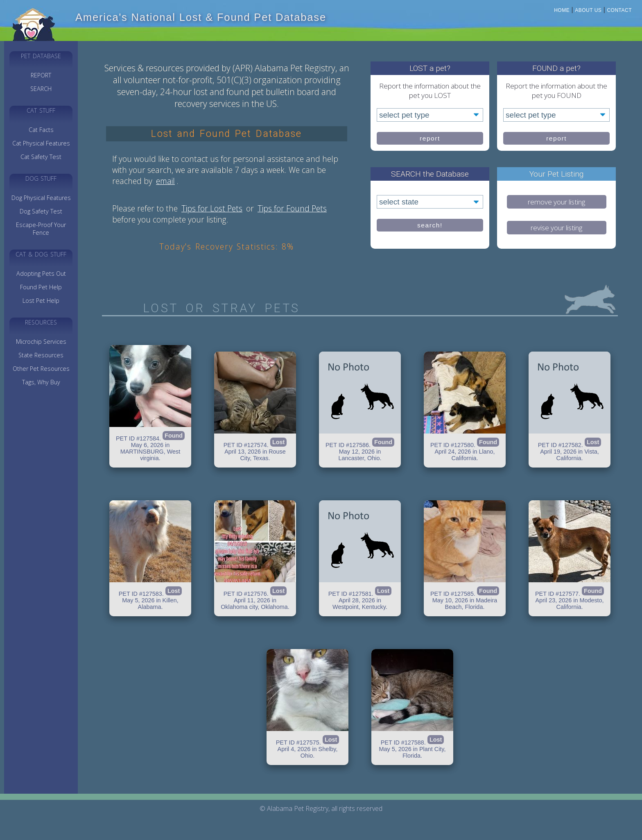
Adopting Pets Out (41, 274)
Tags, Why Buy (41, 382)
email (165, 181)
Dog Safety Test (41, 211)
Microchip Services (41, 342)
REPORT (41, 75)
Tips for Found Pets (292, 208)
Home (562, 10)
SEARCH (41, 89)
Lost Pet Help (41, 301)
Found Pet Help (41, 287)
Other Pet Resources (41, 369)
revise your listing (556, 228)
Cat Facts (41, 130)
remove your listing (556, 202)
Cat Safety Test (41, 157)
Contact (619, 10)
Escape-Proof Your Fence (41, 229)
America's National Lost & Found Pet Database (201, 17)
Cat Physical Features (41, 143)
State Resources (41, 355)
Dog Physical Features (41, 198)
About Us (588, 10)
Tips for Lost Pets (212, 208)
